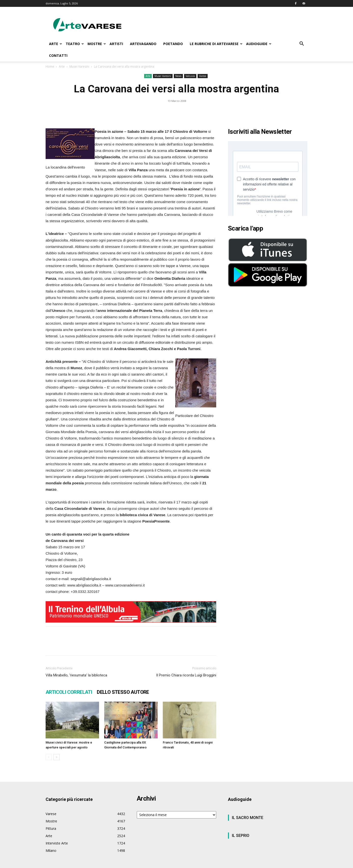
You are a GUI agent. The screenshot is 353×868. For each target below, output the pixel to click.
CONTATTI (58, 55)
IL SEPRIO (241, 836)
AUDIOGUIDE (259, 44)
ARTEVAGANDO (143, 44)
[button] (302, 44)
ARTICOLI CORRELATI (69, 692)
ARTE (56, 44)
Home (50, 67)
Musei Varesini (79, 67)
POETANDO (173, 44)
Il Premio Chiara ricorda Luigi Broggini (186, 675)
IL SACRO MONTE (248, 818)
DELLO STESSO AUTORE (123, 692)
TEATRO (75, 44)
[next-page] (57, 757)
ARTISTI (116, 44)
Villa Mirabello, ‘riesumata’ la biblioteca (76, 675)
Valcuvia (190, 76)
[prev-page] (49, 757)
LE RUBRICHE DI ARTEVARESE (216, 44)
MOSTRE (97, 44)
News (178, 76)
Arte (62, 67)
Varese (203, 76)
